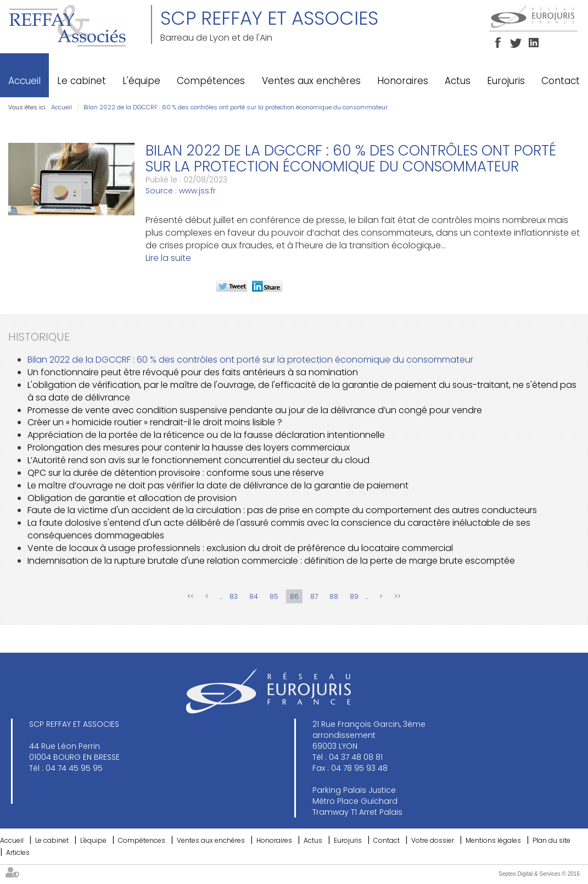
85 (274, 596)
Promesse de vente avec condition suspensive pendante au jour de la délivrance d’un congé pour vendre (255, 410)
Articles (18, 852)
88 (334, 596)
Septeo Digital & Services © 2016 (539, 874)
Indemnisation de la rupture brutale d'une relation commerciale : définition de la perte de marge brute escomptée (271, 561)
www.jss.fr (197, 191)
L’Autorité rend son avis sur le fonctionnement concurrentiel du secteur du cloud (198, 460)
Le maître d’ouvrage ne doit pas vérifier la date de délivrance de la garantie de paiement (218, 485)
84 (254, 596)
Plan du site (551, 840)
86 (294, 596)
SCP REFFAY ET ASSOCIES (269, 18)
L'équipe (141, 81)
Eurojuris (506, 81)
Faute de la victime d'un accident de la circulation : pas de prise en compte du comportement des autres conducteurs (282, 510)
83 (234, 596)
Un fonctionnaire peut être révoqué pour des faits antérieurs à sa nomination (193, 372)
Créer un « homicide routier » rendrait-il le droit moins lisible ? (155, 422)
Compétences (211, 81)
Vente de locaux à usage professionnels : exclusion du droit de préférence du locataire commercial (240, 548)
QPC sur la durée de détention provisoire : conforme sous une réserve (176, 473)
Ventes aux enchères (311, 81)
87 (314, 596)
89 (354, 596)
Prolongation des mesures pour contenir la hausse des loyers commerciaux (189, 447)
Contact (561, 81)
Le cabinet (82, 81)
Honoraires (403, 81)
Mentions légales (493, 840)
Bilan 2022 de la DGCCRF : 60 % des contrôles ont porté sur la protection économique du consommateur (236, 107)
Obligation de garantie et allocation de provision (132, 498)
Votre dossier (433, 840)
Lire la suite (168, 258)
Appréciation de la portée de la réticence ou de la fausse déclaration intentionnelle (206, 435)
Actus (458, 81)
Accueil (24, 81)
